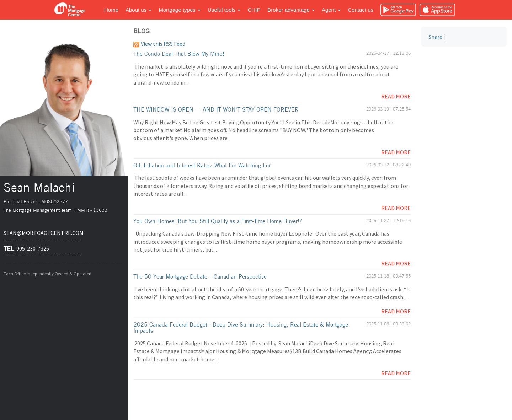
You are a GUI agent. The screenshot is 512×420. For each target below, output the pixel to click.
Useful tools (224, 10)
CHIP (254, 10)
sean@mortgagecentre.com (42, 233)
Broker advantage (291, 10)
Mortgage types (180, 10)
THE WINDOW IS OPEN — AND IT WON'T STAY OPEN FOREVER (216, 109)
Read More (396, 96)
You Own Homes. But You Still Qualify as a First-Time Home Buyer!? (218, 221)
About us (138, 10)
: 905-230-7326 (26, 248)
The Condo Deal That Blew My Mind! (179, 54)
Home (111, 10)
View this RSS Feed (159, 44)
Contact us (361, 10)
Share (435, 37)
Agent (331, 10)
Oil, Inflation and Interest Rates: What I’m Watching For (202, 165)
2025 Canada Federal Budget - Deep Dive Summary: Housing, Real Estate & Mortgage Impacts (241, 328)
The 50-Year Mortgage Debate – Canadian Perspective (200, 276)
